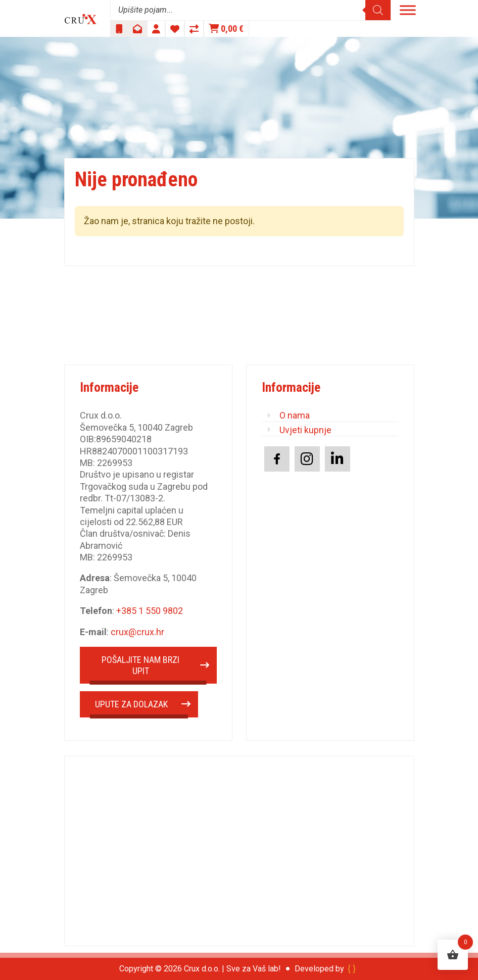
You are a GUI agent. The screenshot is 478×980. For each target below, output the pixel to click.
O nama (295, 415)
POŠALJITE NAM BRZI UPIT (140, 665)
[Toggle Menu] (408, 10)
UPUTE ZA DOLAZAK (131, 704)
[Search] (378, 10)
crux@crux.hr (137, 632)
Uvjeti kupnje (305, 430)
